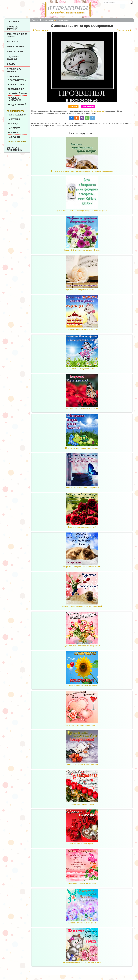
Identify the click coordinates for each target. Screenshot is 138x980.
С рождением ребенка (14, 70)
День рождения (15, 47)
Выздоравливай (17, 105)
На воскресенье (17, 141)
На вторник (14, 119)
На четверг (14, 128)
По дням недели (16, 111)
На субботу (14, 137)
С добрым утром (17, 80)
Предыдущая (41, 30)
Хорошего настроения (15, 99)
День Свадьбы (15, 52)
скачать (73, 106)
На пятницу (14, 133)
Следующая (123, 30)
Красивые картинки (12, 28)
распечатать (88, 106)
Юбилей (11, 64)
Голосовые (13, 22)
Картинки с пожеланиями (15, 149)
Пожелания (13, 77)
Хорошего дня (16, 85)
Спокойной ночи (17, 94)
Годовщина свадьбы (13, 58)
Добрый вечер (16, 89)
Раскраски (12, 42)
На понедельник (17, 115)
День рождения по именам (17, 35)
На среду (13, 124)
